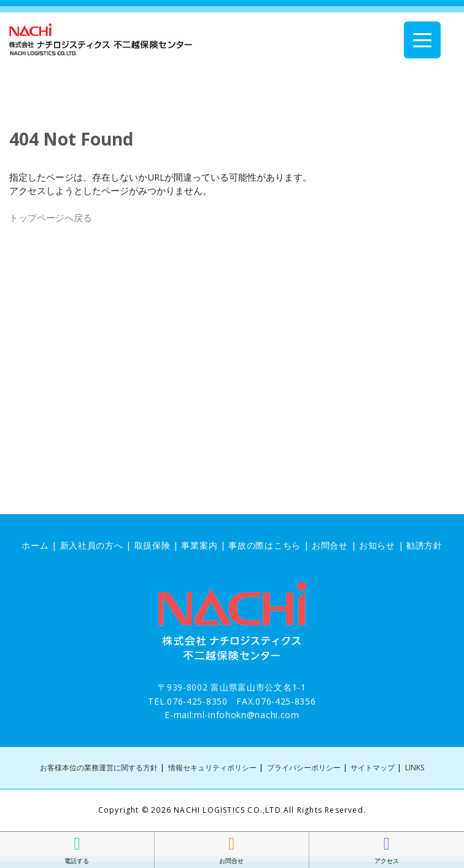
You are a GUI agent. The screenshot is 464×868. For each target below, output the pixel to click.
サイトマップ (373, 768)
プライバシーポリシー (304, 768)
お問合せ (330, 545)
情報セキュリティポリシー (212, 768)
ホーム (35, 545)
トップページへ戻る (51, 217)
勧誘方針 (424, 545)
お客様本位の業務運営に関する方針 (99, 768)
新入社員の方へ (92, 545)
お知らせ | (383, 545)
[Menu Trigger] (422, 40)
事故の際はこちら (265, 545)
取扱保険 (153, 545)
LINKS (415, 768)
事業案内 (199, 545)
